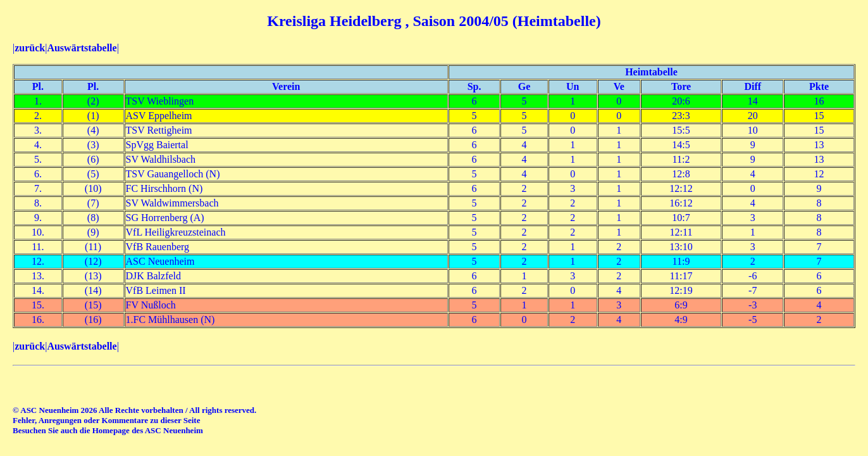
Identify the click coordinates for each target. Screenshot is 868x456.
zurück (30, 48)
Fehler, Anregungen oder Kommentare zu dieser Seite (106, 420)
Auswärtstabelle (82, 48)
